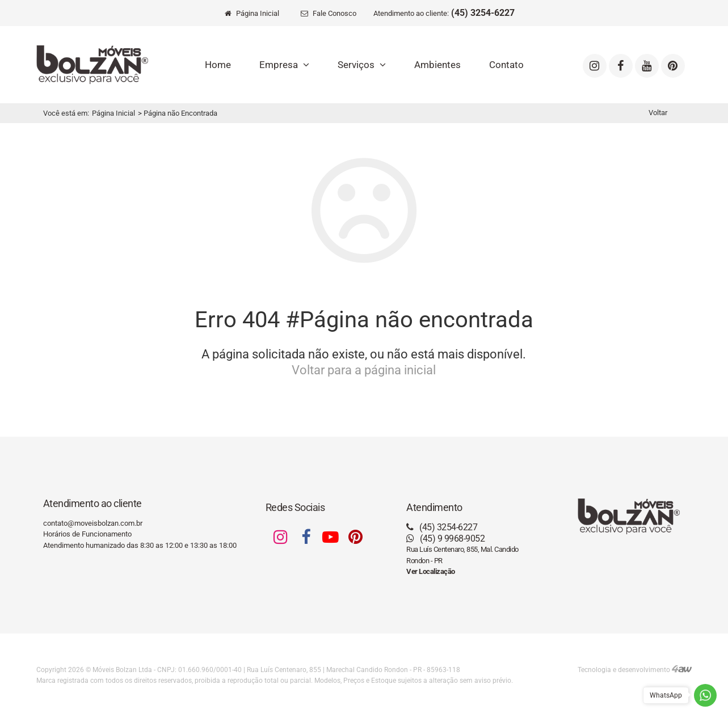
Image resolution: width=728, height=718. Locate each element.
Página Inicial (113, 113)
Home (218, 65)
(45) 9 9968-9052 (445, 538)
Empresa (284, 65)
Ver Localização (431, 571)
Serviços (362, 65)
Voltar (658, 113)
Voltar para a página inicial (364, 370)
